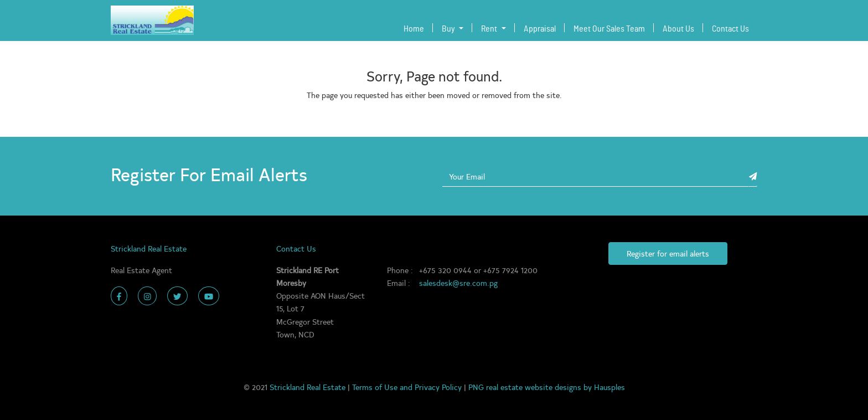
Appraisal (540, 29)
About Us (678, 29)
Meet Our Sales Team (609, 29)
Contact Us (730, 29)
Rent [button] (490, 29)
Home (416, 27)
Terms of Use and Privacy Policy (408, 387)
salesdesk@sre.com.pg (458, 283)
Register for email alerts (668, 253)
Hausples (609, 387)
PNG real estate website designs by (531, 387)
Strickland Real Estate (309, 387)
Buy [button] (449, 29)
